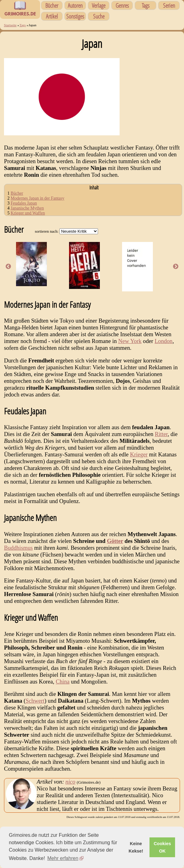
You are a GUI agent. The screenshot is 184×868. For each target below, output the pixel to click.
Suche (99, 16)
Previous (8, 267)
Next (176, 267)
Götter (115, 541)
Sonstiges (75, 16)
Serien (169, 5)
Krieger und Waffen (28, 213)
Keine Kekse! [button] (136, 847)
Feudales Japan (24, 203)
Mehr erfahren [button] (63, 858)
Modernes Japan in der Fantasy (38, 198)
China (63, 682)
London (164, 341)
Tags (146, 5)
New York (130, 341)
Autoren (75, 5)
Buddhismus (18, 548)
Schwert (35, 701)
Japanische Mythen (27, 208)
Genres (122, 5)
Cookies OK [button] (162, 847)
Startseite (10, 25)
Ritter (161, 434)
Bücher (52, 5)
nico (70, 782)
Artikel (52, 16)
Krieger (139, 454)
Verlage (99, 5)
